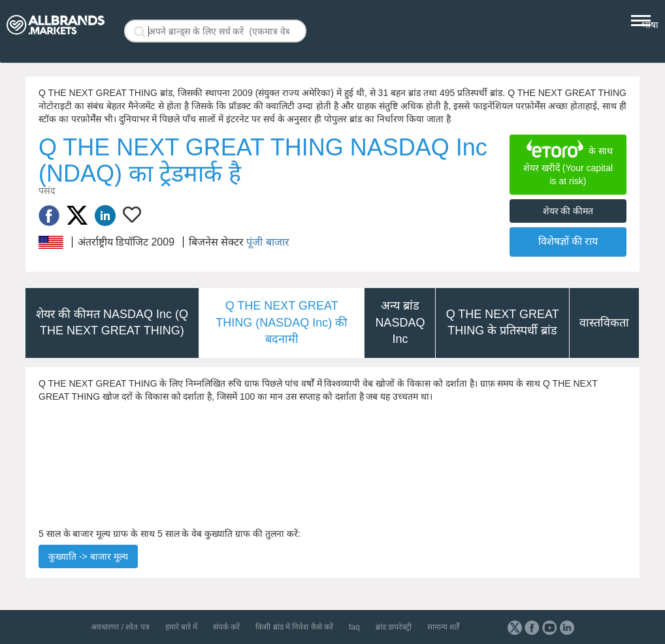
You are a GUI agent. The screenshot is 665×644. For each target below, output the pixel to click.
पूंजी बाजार (268, 242)
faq (354, 627)
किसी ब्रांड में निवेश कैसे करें (294, 627)
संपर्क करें (226, 627)
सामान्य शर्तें (443, 627)
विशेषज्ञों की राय (568, 241)
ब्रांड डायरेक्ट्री (394, 627)
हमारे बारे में (182, 627)
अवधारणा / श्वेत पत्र (120, 627)
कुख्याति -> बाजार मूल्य (88, 556)
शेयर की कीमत (568, 211)
